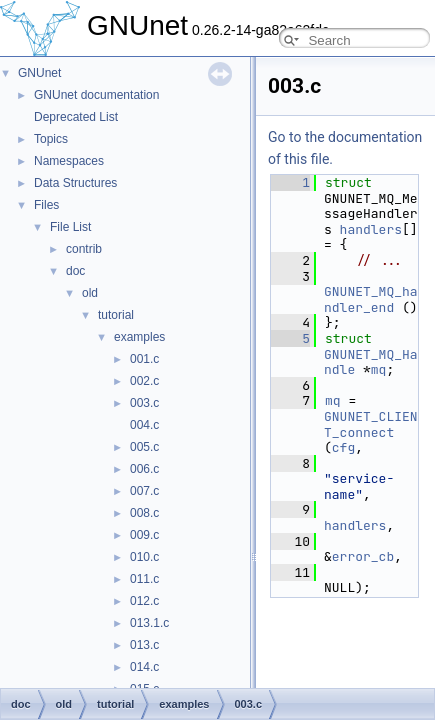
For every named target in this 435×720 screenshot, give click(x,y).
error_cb (363, 556)
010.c (144, 557)
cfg (343, 447)
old (90, 293)
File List (70, 227)
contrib (84, 249)
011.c (144, 579)
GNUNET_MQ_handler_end (371, 299)
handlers (371, 229)
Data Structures (75, 183)
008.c (144, 513)
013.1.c (149, 623)
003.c (144, 403)
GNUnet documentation (96, 95)
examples (139, 337)
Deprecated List (76, 117)
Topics (51, 139)
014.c (144, 667)
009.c (144, 535)
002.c (144, 381)
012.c (144, 601)
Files (46, 205)
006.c (144, 469)
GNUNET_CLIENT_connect (371, 424)
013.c (144, 645)
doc (75, 271)
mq (379, 369)
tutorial (116, 315)
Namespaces (69, 161)
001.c (144, 359)
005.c (144, 447)
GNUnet (39, 73)
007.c (144, 491)
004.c (144, 425)
